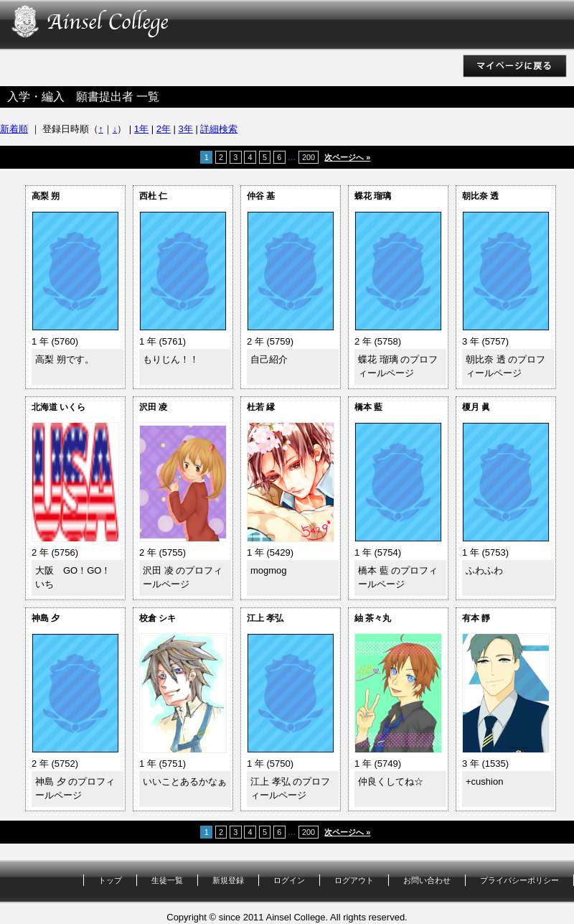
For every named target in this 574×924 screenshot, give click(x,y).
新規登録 (228, 880)
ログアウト (354, 880)
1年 (141, 129)
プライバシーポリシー (519, 880)
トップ (110, 880)
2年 (164, 129)
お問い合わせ (427, 880)
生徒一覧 (167, 880)
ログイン (289, 880)
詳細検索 (219, 129)
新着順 (14, 129)
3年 (186, 129)
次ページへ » (347, 157)
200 (309, 157)
